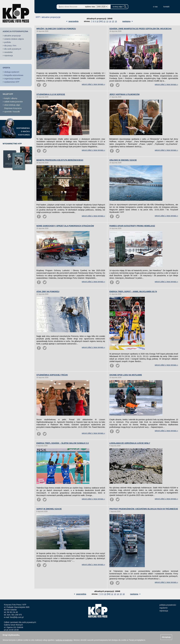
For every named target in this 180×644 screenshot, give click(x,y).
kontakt (166, 7)
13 (107, 21)
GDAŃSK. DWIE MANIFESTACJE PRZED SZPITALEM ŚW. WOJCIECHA (140, 29)
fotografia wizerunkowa (14, 75)
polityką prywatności (64, 640)
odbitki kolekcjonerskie (14, 102)
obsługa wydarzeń (12, 72)
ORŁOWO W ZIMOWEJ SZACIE (123, 160)
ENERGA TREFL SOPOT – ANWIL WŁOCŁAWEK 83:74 (133, 292)
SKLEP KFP (8, 94)
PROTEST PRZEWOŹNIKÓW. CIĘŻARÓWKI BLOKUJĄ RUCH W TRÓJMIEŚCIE (144, 509)
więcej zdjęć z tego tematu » (93, 84)
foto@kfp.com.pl (17, 617)
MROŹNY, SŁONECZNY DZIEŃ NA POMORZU (56, 29)
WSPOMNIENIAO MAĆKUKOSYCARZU (23, 131)
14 (110, 21)
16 (116, 21)
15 (113, 21)
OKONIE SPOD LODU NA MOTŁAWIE (126, 375)
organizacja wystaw (12, 79)
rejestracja (9, 56)
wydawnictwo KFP (12, 82)
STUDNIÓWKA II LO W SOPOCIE (51, 94)
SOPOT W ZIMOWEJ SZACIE (49, 509)
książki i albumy (11, 98)
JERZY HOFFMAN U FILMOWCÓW (125, 94)
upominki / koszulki (12, 112)
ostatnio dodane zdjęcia (14, 39)
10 (97, 21)
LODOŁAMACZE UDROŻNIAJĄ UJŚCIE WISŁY (130, 443)
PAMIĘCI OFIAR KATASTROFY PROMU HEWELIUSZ (132, 226)
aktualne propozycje (13, 36)
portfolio (8, 42)
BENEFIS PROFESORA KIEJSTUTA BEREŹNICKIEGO (60, 160)
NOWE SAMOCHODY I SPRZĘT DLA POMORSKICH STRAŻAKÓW (65, 226)
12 (105, 21)
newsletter (8, 52)
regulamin (164, 608)
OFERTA (6, 68)
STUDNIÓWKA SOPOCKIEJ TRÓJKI (52, 375)
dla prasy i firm (10, 46)
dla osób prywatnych (13, 49)
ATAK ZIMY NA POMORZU (48, 292)
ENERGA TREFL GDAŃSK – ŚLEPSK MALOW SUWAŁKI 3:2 (63, 443)
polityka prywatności (168, 605)
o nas (155, 7)
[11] (101, 21)
